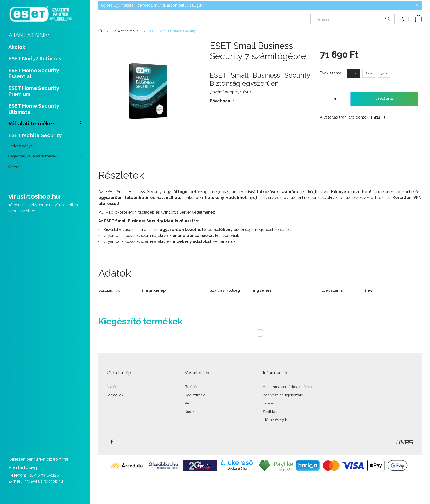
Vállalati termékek (32, 124)
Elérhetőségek (275, 420)
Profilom (192, 403)
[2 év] (369, 73)
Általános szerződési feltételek (288, 387)
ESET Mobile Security (35, 135)
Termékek (115, 395)
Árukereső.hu (237, 469)
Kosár (189, 412)
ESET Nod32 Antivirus (35, 59)
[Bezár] (417, 6)
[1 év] (353, 73)
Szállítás (270, 412)
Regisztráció (195, 395)
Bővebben (220, 101)
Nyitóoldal (115, 387)
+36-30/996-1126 (43, 475)
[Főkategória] (101, 31)
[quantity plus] (343, 99)
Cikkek (14, 166)
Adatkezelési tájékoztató (283, 395)
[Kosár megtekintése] (415, 19)
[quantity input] (335, 99)
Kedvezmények (21, 146)
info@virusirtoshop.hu (43, 481)
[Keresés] (352, 19)
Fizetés (269, 403)
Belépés (192, 387)
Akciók (17, 47)
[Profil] (402, 19)
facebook (112, 442)
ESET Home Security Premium (34, 91)
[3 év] (384, 73)
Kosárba (384, 99)
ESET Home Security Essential (34, 74)
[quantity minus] (327, 99)
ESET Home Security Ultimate (34, 109)
